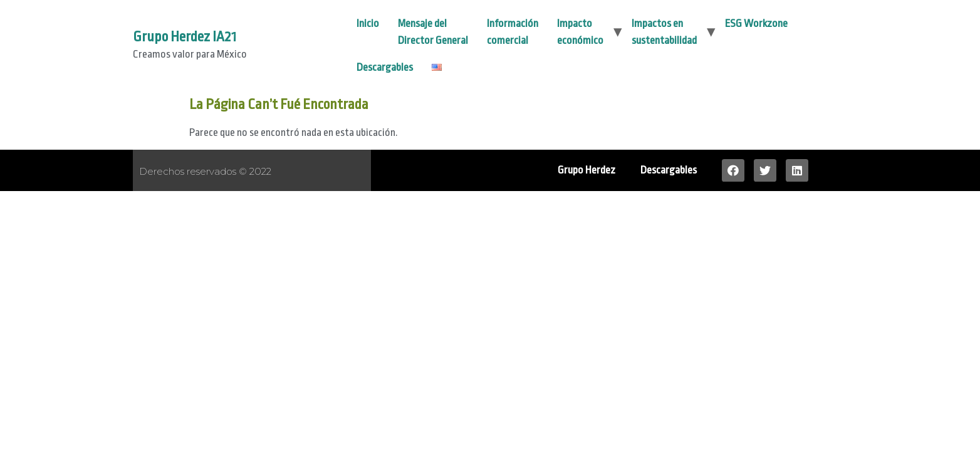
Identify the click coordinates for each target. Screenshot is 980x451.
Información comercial (513, 32)
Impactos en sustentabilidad (664, 32)
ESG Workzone (756, 23)
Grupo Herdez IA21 (185, 37)
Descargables (385, 67)
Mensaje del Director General (433, 32)
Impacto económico (580, 32)
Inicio (368, 23)
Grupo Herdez (586, 170)
